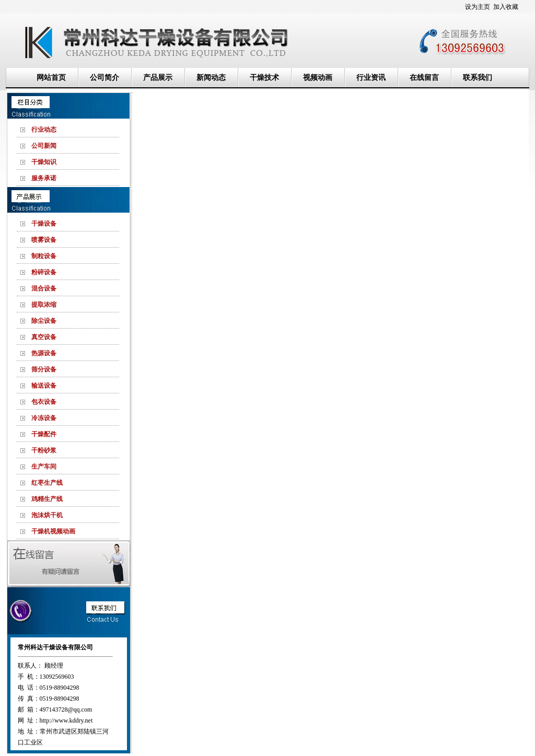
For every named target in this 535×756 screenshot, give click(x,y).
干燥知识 (44, 162)
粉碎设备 (44, 272)
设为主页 (478, 7)
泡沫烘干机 (47, 515)
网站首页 (51, 78)
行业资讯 (371, 78)
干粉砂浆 (44, 450)
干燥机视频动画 (53, 531)
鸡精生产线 (47, 499)
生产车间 (44, 467)
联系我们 (478, 78)
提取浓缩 (44, 305)
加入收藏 (506, 7)
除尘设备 (44, 321)
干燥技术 (264, 78)
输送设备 (44, 386)
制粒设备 (44, 256)
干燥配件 (44, 434)
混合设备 (44, 288)
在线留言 (424, 78)
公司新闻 (44, 146)
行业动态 (44, 130)
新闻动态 (211, 78)
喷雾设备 (44, 240)
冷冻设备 (44, 418)
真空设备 (44, 337)
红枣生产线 (47, 483)
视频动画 (318, 78)
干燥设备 (44, 224)
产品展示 (158, 78)
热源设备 (44, 353)
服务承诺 (44, 178)
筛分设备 (44, 369)
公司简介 (104, 78)
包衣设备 (44, 402)
